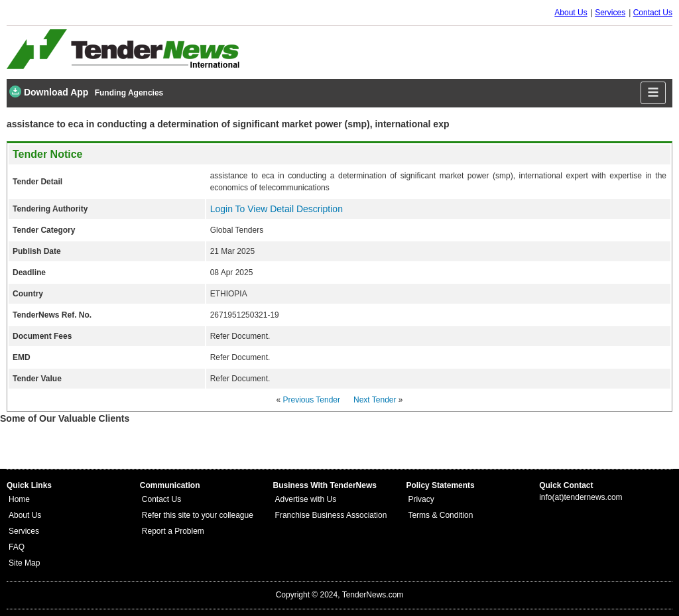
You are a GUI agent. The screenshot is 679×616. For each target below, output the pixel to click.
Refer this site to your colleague (198, 515)
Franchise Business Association (331, 515)
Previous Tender (312, 400)
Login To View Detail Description (277, 209)
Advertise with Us (306, 499)
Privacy (421, 499)
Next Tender (375, 400)
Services (610, 13)
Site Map (24, 563)
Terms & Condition (440, 515)
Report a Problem (173, 531)
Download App (49, 92)
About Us (571, 13)
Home (19, 499)
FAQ (17, 547)
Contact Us (653, 13)
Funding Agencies (129, 93)
